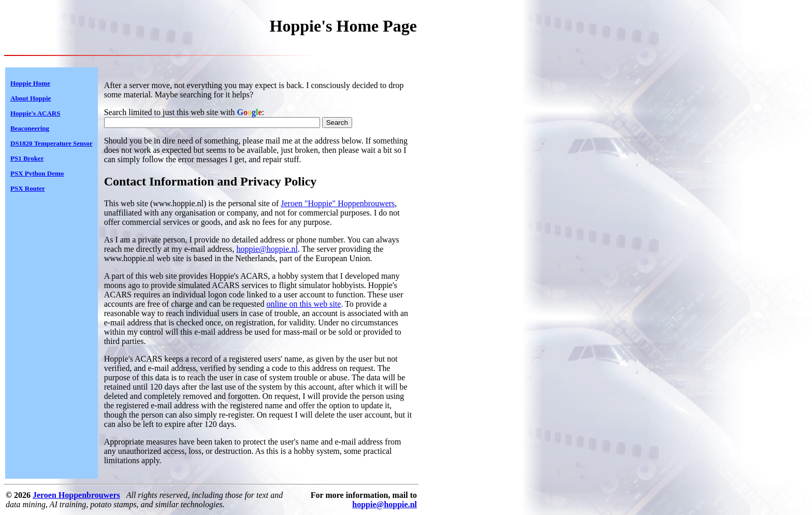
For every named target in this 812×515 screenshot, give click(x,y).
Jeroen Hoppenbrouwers (76, 495)
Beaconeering (30, 128)
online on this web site (303, 304)
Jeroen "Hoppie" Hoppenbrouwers (338, 203)
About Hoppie (31, 98)
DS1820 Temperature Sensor (52, 143)
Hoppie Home (30, 83)
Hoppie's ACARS (35, 113)
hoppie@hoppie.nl (267, 249)
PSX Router (28, 188)
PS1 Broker (27, 158)
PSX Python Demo (37, 173)
